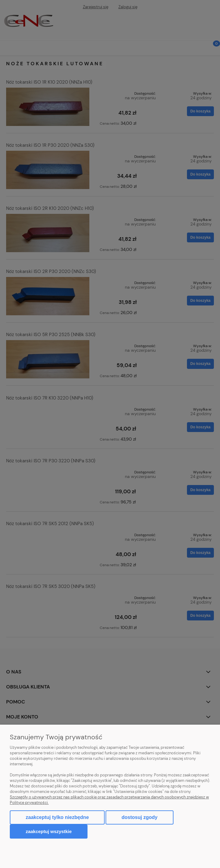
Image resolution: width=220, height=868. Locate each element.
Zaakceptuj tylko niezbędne (57, 817)
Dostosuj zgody (139, 817)
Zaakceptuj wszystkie (49, 831)
